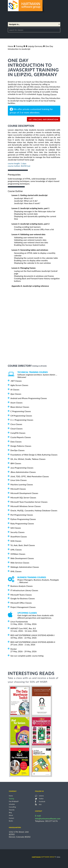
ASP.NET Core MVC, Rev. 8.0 (23, 628)
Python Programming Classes (23, 519)
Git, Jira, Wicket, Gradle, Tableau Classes (28, 459)
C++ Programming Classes (22, 420)
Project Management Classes (23, 607)
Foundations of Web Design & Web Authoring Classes (34, 455)
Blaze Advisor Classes (20, 407)
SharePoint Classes (19, 537)
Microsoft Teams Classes (21, 595)
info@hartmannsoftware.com (48, 818)
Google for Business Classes (23, 598)
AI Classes (15, 390)
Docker (14, 649)
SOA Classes (16, 541)
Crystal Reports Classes (21, 437)
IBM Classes (16, 463)
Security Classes (18, 532)
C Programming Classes (21, 411)
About (11, 815)
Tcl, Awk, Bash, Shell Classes (23, 545)
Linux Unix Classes (19, 480)
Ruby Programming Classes (22, 523)
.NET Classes (16, 381)
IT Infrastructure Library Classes (24, 590)
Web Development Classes (22, 558)
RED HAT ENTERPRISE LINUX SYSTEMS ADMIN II (33, 642)
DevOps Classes (18, 450)
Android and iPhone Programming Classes (29, 398)
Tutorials (12, 810)
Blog (10, 813)
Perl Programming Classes (22, 515)
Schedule (12, 804)
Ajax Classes (16, 394)
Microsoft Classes (18, 489)
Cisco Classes (16, 424)
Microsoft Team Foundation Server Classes (29, 502)
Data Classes (16, 442)
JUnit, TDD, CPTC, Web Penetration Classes (30, 476)
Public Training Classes (47, 94)
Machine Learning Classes (22, 484)
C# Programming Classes (21, 415)
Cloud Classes (17, 429)
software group (43, 857)
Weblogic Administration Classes (25, 567)
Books (11, 821)
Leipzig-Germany (35, 46)
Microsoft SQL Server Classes (23, 498)
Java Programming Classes (22, 468)
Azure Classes (17, 403)
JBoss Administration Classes (23, 472)
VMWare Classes (18, 554)
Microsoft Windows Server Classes (26, 506)
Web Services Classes (20, 563)
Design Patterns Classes (21, 446)
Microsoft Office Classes (21, 603)
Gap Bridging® (14, 801)
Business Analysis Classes (22, 586)
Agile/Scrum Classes (19, 385)
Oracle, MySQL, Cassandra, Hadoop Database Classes (34, 510)
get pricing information (43, 119)
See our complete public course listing (27, 656)
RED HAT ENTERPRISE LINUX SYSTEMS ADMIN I (33, 635)
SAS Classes (16, 528)
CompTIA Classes (18, 433)
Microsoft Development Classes (24, 493)
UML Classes (16, 550)
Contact (11, 818)
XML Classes (16, 571)
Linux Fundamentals (19, 622)
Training (19, 46)
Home (11, 46)
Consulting (12, 807)
